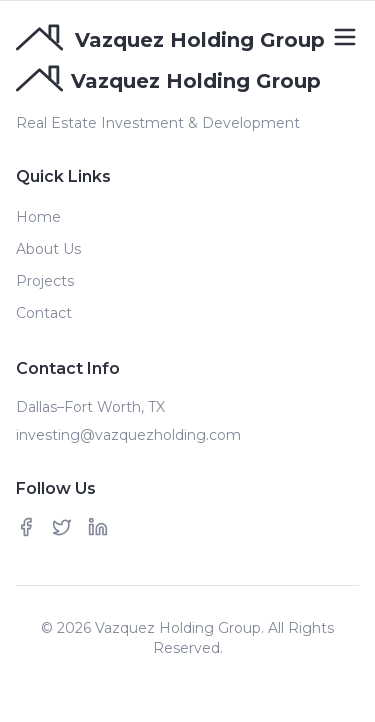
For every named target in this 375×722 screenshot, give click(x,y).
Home (38, 217)
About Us (48, 249)
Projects (45, 281)
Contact (44, 313)
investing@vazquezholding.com (128, 435)
